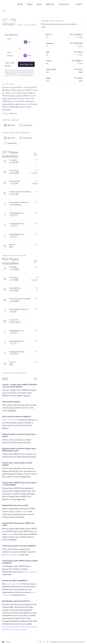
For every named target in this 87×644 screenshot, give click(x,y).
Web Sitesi (10, 125)
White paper (26, 138)
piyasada (24, 511)
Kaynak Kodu (26, 125)
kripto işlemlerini (14, 584)
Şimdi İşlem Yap (26, 64)
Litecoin (5, 113)
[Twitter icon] (37, 642)
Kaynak (9, 39)
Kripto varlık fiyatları (10, 420)
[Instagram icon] (47, 642)
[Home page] (7, 4)
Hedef (9, 52)
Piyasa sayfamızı (12, 555)
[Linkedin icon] (40, 642)
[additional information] (37, 160)
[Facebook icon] (44, 642)
